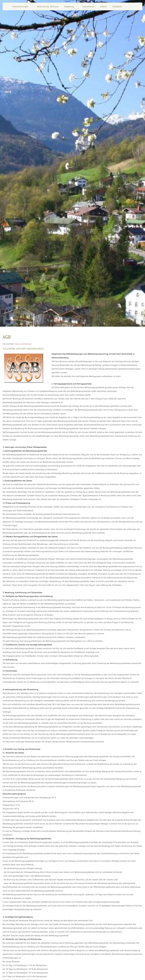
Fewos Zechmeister (23, 344)
